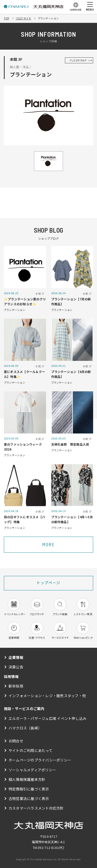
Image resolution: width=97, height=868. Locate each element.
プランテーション (48, 18)
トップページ (48, 583)
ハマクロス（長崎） (25, 728)
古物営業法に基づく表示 (29, 798)
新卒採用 (16, 686)
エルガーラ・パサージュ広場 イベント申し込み (47, 718)
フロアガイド (23, 18)
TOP (7, 18)
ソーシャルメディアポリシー (32, 770)
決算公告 (16, 667)
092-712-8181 (48, 847)
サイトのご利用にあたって (31, 750)
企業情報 (16, 657)
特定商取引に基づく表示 (29, 789)
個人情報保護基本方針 (27, 779)
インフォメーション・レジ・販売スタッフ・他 (47, 696)
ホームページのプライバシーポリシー (40, 760)
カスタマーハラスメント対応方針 (36, 808)
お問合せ (16, 741)
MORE (48, 544)
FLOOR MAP (78, 60)
